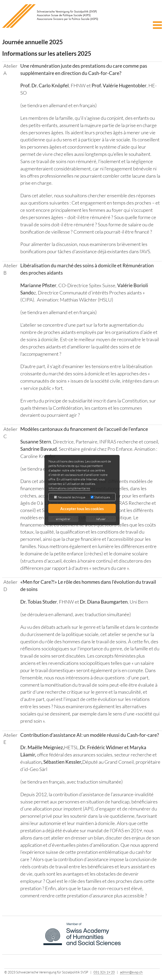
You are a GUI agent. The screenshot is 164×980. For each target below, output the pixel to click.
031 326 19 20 (104, 972)
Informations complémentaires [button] (69, 488)
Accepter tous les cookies (82, 508)
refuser (101, 519)
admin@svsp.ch (131, 972)
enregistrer (63, 519)
